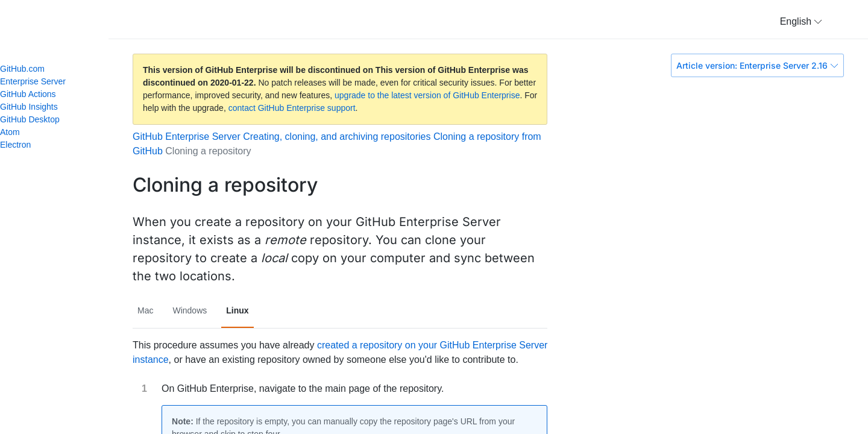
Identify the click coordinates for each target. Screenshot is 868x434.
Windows (190, 310)
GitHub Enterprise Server (187, 137)
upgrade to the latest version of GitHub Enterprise (427, 95)
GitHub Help (66, 24)
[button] (801, 22)
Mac (145, 310)
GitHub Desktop (30, 119)
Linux (237, 310)
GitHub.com (22, 69)
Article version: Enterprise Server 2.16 (757, 65)
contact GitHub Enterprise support (292, 108)
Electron (20, 145)
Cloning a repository (208, 151)
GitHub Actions (28, 94)
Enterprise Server (33, 81)
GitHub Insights (29, 107)
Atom (15, 132)
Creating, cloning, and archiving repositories (337, 137)
